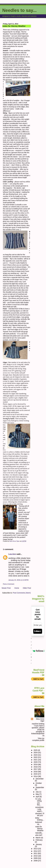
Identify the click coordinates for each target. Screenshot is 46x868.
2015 (36, 774)
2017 (36, 769)
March (38, 838)
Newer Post (6, 588)
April (38, 797)
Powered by (38, 651)
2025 (36, 750)
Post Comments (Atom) (22, 593)
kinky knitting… (40, 819)
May (38, 794)
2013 (36, 849)
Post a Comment (9, 584)
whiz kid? (39, 835)
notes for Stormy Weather (39, 829)
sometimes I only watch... (39, 809)
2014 (36, 776)
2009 (36, 858)
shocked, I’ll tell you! (40, 814)
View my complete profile (38, 739)
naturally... (39, 833)
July (37, 792)
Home (17, 588)
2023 (36, 755)
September (40, 787)
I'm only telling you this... (38, 802)
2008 (36, 861)
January (39, 844)
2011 (36, 853)
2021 (36, 760)
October (39, 783)
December (40, 779)
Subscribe (38, 631)
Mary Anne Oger (40, 720)
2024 (36, 753)
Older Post (27, 588)
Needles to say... (19, 10)
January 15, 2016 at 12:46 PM (18, 580)
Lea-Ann (12, 554)
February (39, 840)
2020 (36, 762)
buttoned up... (39, 823)
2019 (36, 765)
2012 (36, 851)
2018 (36, 767)
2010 (36, 856)
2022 (36, 757)
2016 (36, 772)
